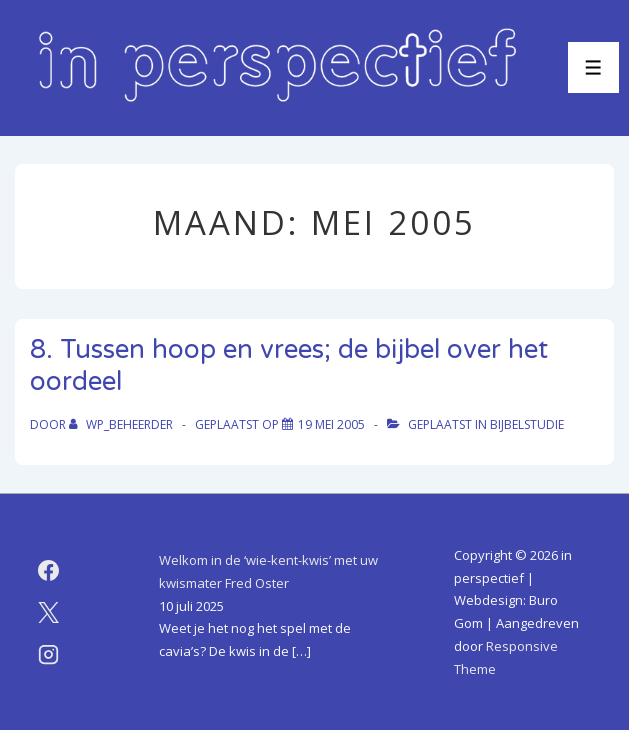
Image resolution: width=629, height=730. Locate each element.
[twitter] (49, 612)
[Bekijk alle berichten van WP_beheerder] (122, 424)
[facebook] (49, 570)
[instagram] (49, 654)
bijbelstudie (527, 424)
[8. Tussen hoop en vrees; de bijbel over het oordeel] (331, 424)
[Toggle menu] (593, 67)
